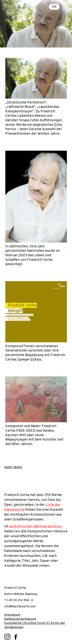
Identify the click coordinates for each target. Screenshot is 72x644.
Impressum (12, 615)
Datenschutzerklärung (20, 619)
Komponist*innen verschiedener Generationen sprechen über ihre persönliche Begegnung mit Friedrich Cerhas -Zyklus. (35, 353)
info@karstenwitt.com (20, 607)
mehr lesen (13, 467)
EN (54, 7)
